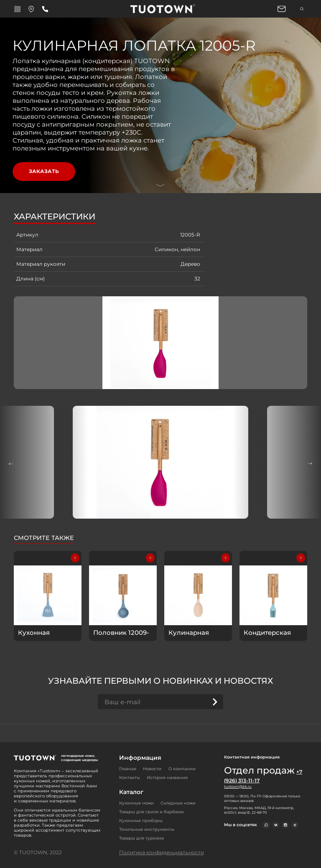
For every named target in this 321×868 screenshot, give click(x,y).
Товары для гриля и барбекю (152, 812)
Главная (128, 769)
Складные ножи (178, 803)
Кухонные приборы (141, 821)
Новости (152, 769)
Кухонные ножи (136, 803)
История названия (167, 778)
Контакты (130, 778)
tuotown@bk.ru (238, 787)
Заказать (44, 171)
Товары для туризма (141, 838)
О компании (182, 769)
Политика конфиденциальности (162, 852)
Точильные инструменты (147, 829)
